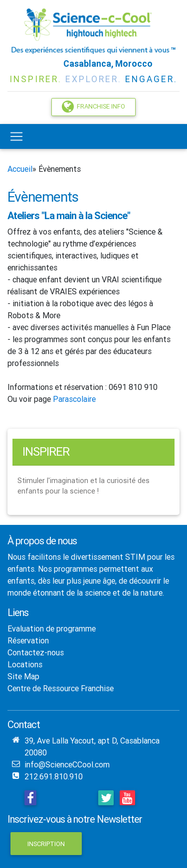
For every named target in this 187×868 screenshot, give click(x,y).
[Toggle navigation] (16, 136)
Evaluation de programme (52, 628)
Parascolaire (74, 399)
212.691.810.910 (54, 776)
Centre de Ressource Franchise (61, 688)
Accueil (20, 169)
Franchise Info (93, 107)
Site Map (23, 676)
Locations (25, 664)
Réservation (28, 640)
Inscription (46, 844)
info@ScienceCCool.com (67, 764)
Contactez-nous (36, 652)
